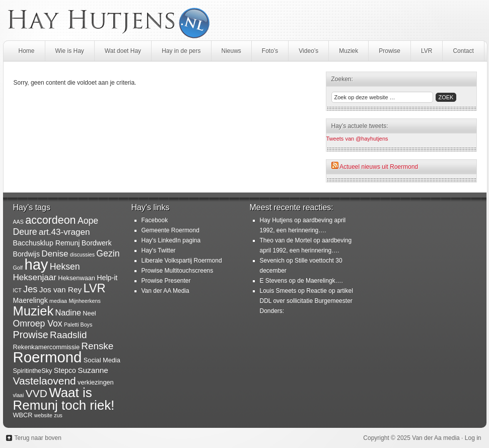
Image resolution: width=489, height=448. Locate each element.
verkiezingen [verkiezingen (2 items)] (96, 382)
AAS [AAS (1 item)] (18, 222)
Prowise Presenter (166, 281)
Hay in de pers (181, 51)
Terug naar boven (38, 438)
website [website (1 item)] (43, 415)
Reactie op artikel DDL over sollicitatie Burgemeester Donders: (306, 301)
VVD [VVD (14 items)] (37, 393)
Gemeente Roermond (170, 230)
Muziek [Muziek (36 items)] (33, 311)
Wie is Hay (70, 51)
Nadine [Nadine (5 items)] (68, 312)
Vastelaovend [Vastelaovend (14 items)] (45, 381)
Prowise (390, 51)
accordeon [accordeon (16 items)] (50, 220)
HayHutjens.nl (245, 20)
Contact (463, 51)
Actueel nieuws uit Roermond (379, 167)
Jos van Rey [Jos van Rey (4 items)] (60, 290)
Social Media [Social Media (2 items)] (102, 360)
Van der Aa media (436, 438)
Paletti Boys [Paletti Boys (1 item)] (78, 325)
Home (27, 51)
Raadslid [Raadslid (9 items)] (68, 335)
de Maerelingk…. (320, 281)
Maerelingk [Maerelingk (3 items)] (30, 300)
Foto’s (270, 51)
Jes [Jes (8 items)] (30, 289)
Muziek (348, 51)
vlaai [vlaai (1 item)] (19, 395)
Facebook (155, 220)
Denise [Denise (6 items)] (55, 254)
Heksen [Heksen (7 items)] (65, 267)
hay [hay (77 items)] (36, 265)
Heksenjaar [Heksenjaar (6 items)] (35, 277)
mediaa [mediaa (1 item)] (58, 301)
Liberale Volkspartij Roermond (182, 261)
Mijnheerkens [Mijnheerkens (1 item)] (84, 301)
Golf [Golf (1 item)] (18, 268)
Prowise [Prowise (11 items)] (31, 335)
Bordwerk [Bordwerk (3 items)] (97, 243)
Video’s (308, 51)
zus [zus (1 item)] (58, 415)
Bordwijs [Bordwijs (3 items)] (27, 254)
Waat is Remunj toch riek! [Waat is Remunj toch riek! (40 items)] (64, 399)
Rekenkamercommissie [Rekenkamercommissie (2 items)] (47, 347)
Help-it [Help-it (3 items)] (107, 278)
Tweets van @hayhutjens (357, 139)
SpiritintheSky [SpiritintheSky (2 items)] (33, 371)
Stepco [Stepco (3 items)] (65, 370)
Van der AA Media (165, 291)
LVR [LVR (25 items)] (94, 288)
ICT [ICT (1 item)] (17, 290)
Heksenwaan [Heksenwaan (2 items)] (77, 278)
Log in (473, 438)
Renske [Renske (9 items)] (97, 346)
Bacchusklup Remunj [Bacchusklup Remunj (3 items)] (47, 243)
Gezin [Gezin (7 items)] (108, 253)
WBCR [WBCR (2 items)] (23, 415)
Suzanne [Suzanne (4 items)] (93, 370)
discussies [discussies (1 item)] (82, 254)
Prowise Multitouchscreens (178, 271)
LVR (427, 51)
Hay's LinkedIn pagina (171, 240)
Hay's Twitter (159, 250)
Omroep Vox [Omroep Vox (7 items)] (38, 324)
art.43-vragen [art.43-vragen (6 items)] (64, 232)
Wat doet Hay (123, 51)
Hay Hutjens (276, 220)
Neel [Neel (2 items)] (89, 313)
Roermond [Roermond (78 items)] (48, 357)
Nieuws (231, 51)
